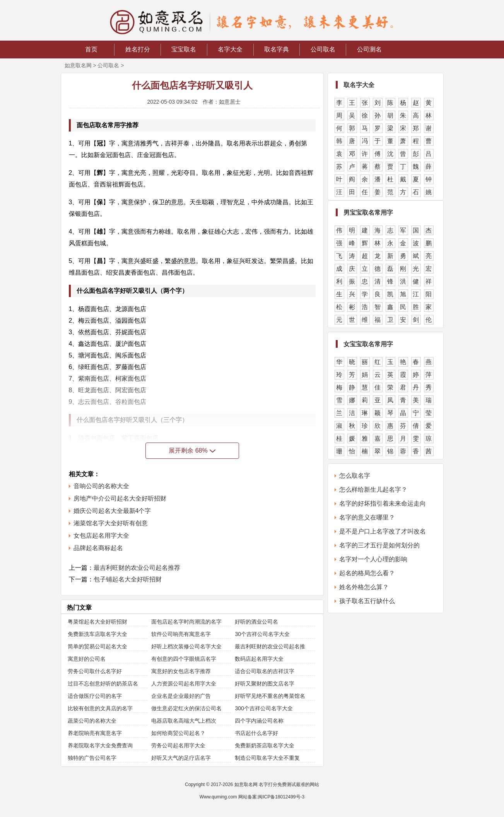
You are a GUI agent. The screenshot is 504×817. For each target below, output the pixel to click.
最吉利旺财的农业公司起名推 (270, 646)
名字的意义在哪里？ (367, 517)
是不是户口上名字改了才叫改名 (383, 531)
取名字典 (277, 49)
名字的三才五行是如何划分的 (379, 545)
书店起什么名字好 (256, 733)
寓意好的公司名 (87, 659)
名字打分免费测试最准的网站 (289, 785)
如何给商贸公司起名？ (178, 733)
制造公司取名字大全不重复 (267, 758)
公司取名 (323, 49)
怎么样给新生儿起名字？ (373, 490)
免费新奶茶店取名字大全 (265, 745)
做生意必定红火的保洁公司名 (186, 708)
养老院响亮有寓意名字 (95, 733)
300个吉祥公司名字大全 (264, 708)
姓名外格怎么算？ (364, 587)
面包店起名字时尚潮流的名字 (186, 622)
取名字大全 (359, 85)
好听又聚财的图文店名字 (265, 684)
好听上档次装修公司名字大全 (186, 646)
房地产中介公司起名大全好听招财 (120, 498)
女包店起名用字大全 (101, 536)
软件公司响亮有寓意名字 (181, 634)
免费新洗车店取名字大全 (97, 634)
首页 (91, 49)
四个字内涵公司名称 (259, 721)
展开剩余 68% (192, 450)
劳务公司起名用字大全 (178, 745)
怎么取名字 (355, 476)
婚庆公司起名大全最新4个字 (112, 511)
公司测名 (369, 49)
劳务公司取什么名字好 (95, 671)
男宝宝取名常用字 (368, 213)
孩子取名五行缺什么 (367, 601)
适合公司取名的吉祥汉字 (265, 671)
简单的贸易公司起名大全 (97, 646)
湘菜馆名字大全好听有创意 (111, 523)
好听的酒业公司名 (256, 622)
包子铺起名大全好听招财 (128, 579)
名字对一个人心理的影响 (373, 559)
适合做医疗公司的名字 (95, 696)
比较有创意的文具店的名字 (100, 708)
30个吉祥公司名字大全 (262, 634)
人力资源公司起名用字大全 (184, 684)
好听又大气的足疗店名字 (181, 758)
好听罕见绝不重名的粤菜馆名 (270, 696)
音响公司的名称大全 (101, 486)
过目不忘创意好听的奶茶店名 (103, 684)
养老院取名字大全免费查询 (100, 745)
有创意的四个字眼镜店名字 (184, 659)
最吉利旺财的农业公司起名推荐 (137, 568)
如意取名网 (78, 65)
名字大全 (230, 49)
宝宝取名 (184, 49)
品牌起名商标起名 (98, 548)
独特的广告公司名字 (92, 758)
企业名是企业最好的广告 (181, 696)
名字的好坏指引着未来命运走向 (383, 503)
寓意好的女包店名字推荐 (181, 671)
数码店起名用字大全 (259, 659)
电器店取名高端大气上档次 (184, 721)
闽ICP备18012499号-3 (281, 797)
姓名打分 (138, 49)
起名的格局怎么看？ (367, 573)
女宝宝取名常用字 (368, 344)
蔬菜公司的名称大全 (92, 721)
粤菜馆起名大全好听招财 (97, 622)
